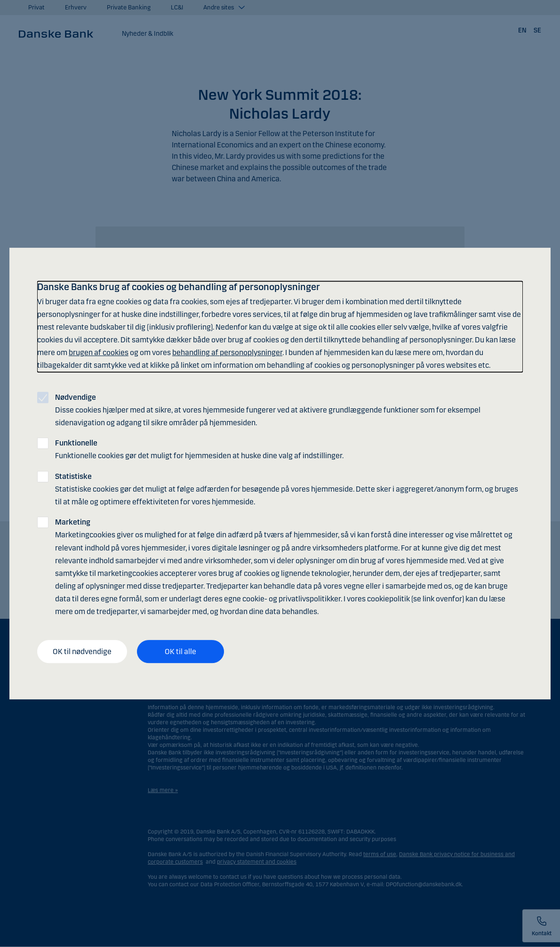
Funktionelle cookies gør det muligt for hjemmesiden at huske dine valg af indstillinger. (199, 449)
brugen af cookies (99, 352)
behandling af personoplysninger (227, 352)
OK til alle (180, 652)
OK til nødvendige (82, 652)
